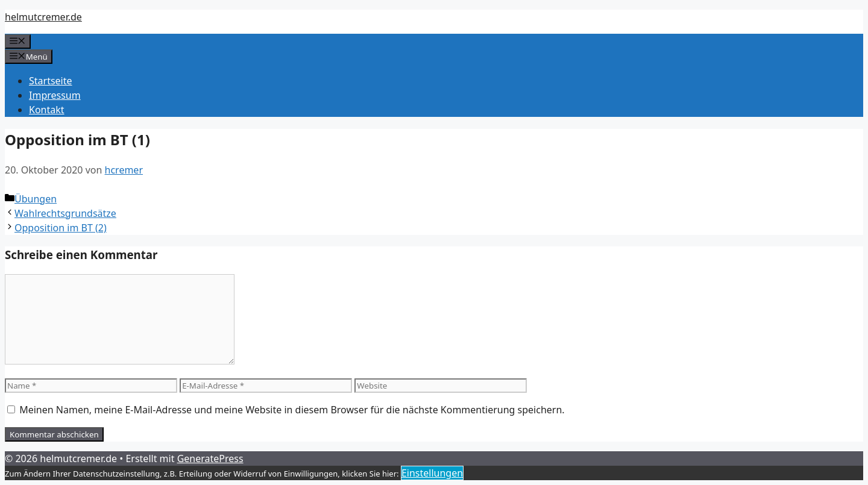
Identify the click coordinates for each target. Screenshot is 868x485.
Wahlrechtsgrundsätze (65, 213)
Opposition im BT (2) (61, 228)
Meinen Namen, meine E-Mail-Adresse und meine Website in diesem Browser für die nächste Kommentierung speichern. (292, 410)
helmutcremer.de (43, 17)
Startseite (51, 81)
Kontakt (47, 110)
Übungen (36, 199)
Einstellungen (432, 473)
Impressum (55, 95)
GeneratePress (210, 458)
